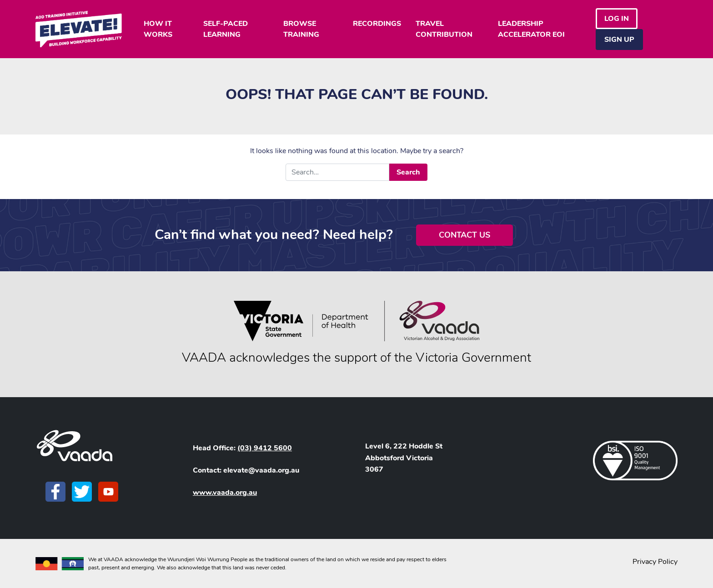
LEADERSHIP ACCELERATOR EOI (531, 29)
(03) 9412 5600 (265, 448)
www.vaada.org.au (225, 493)
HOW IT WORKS (158, 29)
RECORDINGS (377, 24)
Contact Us (464, 235)
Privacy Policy (655, 562)
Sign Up (619, 40)
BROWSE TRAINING (301, 29)
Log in (617, 19)
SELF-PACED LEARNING (226, 29)
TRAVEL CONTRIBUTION (444, 29)
